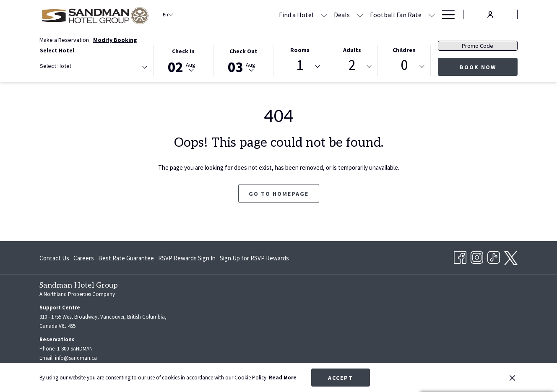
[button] (183, 60)
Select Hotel (57, 50)
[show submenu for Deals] (279, 14)
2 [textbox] (352, 65)
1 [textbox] (300, 65)
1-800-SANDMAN (75, 349)
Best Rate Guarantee (126, 258)
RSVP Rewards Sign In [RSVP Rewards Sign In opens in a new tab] (187, 260)
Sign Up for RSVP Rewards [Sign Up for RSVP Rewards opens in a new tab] (254, 260)
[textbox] (73, 66)
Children (404, 50)
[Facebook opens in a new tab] (460, 256)
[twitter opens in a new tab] (511, 257)
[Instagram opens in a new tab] (477, 256)
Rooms (300, 50)
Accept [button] (341, 378)
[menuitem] (261, 14)
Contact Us (54, 258)
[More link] (445, 14)
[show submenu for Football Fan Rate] (351, 14)
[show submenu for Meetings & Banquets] (432, 14)
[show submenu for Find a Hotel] (243, 14)
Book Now (478, 67)
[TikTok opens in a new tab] (494, 256)
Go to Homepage (279, 194)
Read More (283, 378)
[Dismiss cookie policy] (512, 378)
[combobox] (93, 67)
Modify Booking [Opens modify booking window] (115, 40)
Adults (352, 50)
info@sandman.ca (76, 358)
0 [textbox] (404, 65)
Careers (84, 258)
